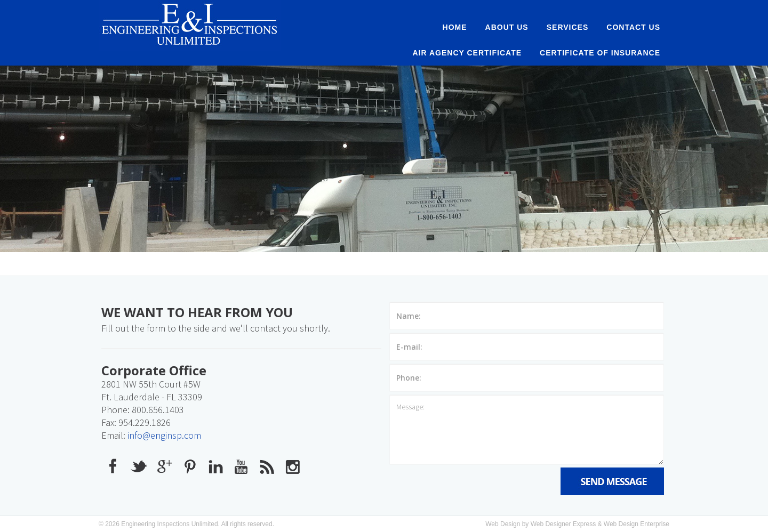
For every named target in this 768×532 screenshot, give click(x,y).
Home (455, 27)
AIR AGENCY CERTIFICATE (467, 53)
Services (568, 27)
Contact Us (633, 27)
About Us (507, 27)
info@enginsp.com (164, 435)
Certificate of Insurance (600, 53)
